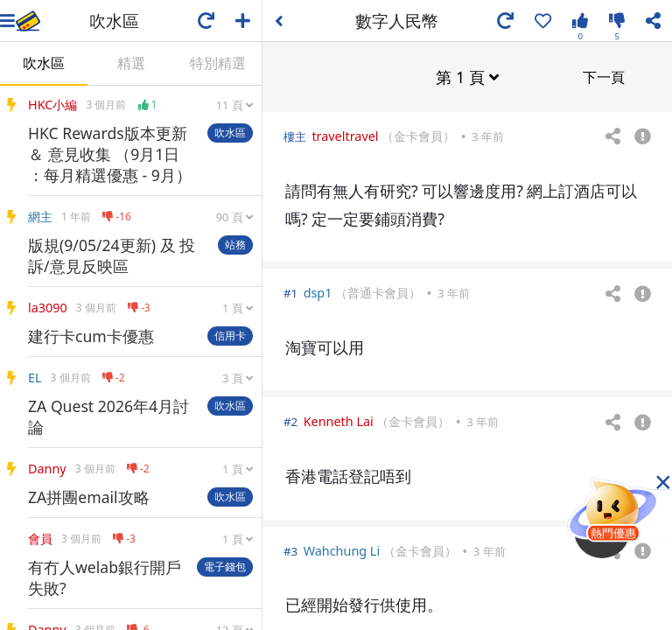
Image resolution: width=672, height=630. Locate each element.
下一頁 (604, 76)
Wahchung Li (342, 550)
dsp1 (318, 292)
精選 (131, 63)
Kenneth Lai (339, 420)
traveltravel (345, 135)
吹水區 (44, 63)
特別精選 (218, 63)
